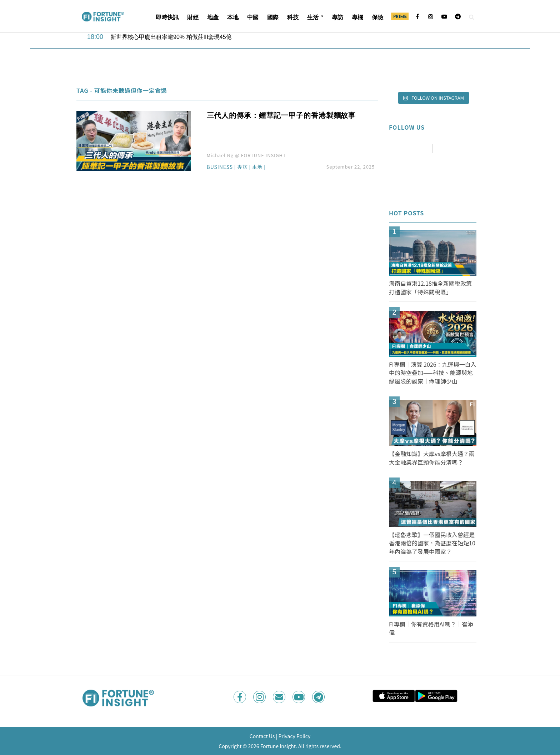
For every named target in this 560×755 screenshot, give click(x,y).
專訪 (337, 17)
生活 (313, 17)
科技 (293, 17)
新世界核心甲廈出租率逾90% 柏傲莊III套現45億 (171, 37)
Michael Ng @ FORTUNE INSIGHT (246, 155)
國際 (273, 17)
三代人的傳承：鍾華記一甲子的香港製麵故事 (281, 115)
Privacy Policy (294, 736)
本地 (233, 17)
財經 (193, 17)
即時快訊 (167, 17)
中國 (253, 17)
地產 (213, 17)
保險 (377, 17)
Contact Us (262, 736)
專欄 (357, 17)
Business (220, 167)
